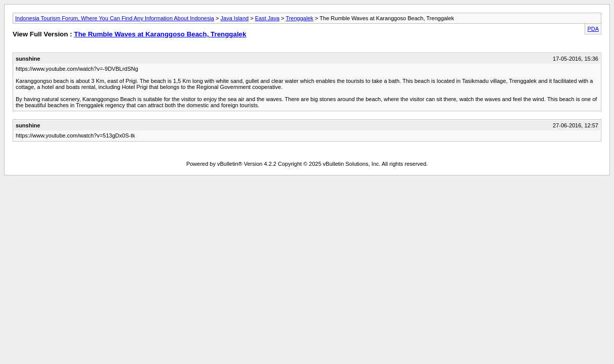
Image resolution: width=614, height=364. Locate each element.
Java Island (235, 18)
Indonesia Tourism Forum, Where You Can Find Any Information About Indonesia (115, 18)
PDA (593, 29)
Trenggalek (299, 18)
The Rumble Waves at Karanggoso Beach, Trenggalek (160, 34)
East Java (267, 18)
